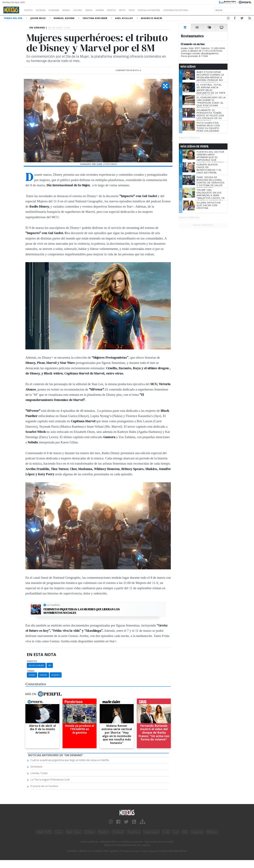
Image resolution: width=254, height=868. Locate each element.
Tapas (150, 10)
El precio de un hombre (44, 786)
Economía (59, 10)
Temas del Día (13, 18)
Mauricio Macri (151, 18)
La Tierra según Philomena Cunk (50, 780)
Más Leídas (188, 67)
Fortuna (89, 832)
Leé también (53, 605)
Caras (59, 832)
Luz (176, 832)
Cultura (87, 10)
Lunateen (197, 832)
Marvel (43, 675)
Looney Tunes (39, 773)
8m (50, 665)
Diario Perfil (44, 832)
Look (166, 832)
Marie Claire (73, 832)
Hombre (103, 832)
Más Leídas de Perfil (195, 146)
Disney (32, 675)
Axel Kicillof (124, 18)
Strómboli (36, 767)
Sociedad (44, 10)
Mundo (74, 10)
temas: (31, 671)
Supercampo (152, 832)
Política (30, 10)
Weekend (118, 832)
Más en (43, 694)
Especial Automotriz (170, 10)
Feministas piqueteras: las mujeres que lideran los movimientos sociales (82, 611)
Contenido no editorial (203, 10)
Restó (139, 10)
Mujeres (56, 675)
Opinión (113, 10)
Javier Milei (38, 18)
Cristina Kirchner (95, 18)
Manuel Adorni (64, 18)
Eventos (127, 10)
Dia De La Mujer (36, 665)
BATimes (212, 832)
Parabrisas (134, 832)
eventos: (32, 661)
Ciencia (100, 10)
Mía (185, 832)
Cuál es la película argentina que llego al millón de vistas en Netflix (70, 760)
